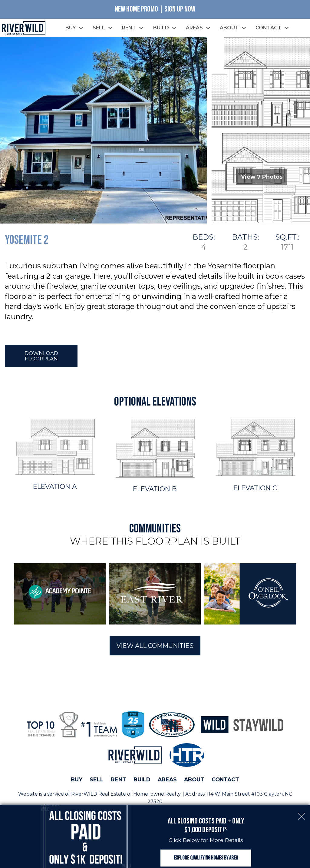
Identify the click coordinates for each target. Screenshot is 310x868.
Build (142, 781)
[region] (155, 595)
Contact (225, 781)
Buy (77, 781)
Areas (167, 781)
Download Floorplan (41, 357)
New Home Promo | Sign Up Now (155, 9)
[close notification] (302, 809)
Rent (119, 781)
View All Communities (155, 647)
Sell (97, 781)
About (194, 781)
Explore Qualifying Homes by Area (206, 855)
